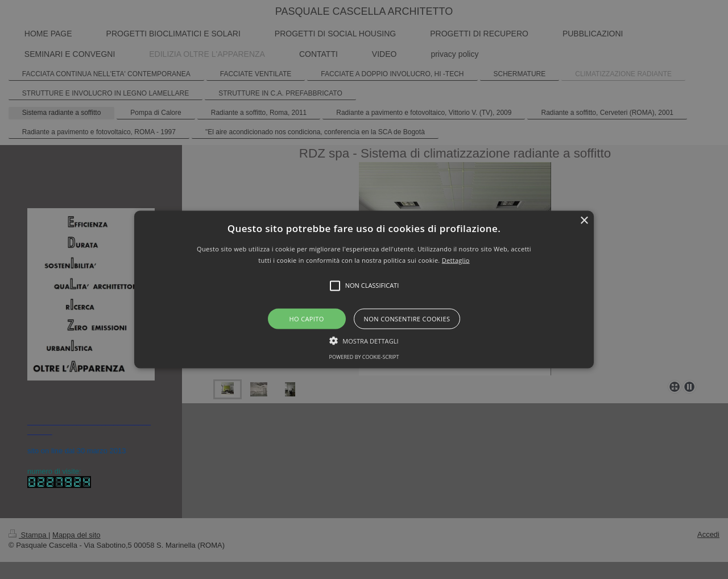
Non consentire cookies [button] (407, 318)
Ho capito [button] (306, 318)
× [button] (584, 221)
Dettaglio (456, 260)
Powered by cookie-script (364, 356)
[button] (364, 290)
